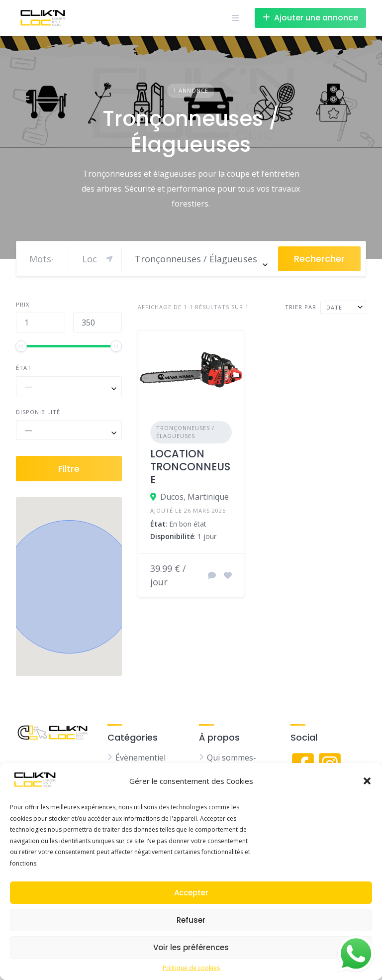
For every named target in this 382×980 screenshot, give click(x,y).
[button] (367, 781)
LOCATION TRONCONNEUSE (190, 467)
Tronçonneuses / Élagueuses (185, 432)
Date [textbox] (334, 307)
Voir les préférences (191, 947)
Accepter (191, 893)
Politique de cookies (191, 968)
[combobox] (200, 259)
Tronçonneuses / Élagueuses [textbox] (196, 259)
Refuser (191, 920)
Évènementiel (141, 758)
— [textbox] (28, 386)
